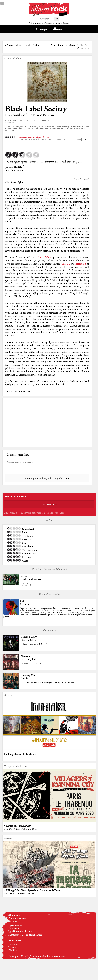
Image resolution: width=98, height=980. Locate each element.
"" (49, 613)
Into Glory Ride (29, 659)
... (5, 758)
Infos (57, 23)
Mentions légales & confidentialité (26, 935)
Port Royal (26, 678)
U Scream (25, 604)
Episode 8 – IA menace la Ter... (20, 894)
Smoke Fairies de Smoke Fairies (23, 45)
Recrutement (15, 925)
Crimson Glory (29, 637)
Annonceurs (14, 928)
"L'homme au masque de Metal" (34, 644)
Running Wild (28, 675)
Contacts (13, 922)
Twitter (12, 947)
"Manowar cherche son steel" (32, 663)
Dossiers (48, 23)
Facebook (13, 944)
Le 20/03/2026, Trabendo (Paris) (21, 829)
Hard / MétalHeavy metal (26, 584)
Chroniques (35, 23)
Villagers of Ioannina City (17, 826)
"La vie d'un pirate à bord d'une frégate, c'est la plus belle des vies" (48, 683)
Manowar (26, 656)
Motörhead (80, 264)
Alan (8, 171)
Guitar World (45, 257)
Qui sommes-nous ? (18, 919)
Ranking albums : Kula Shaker (20, 754)
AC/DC (66, 264)
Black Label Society (36, 109)
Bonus (66, 23)
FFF (22, 601)
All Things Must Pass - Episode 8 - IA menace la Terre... (33, 890)
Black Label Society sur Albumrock (49, 569)
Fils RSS (12, 950)
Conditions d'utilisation (20, 932)
